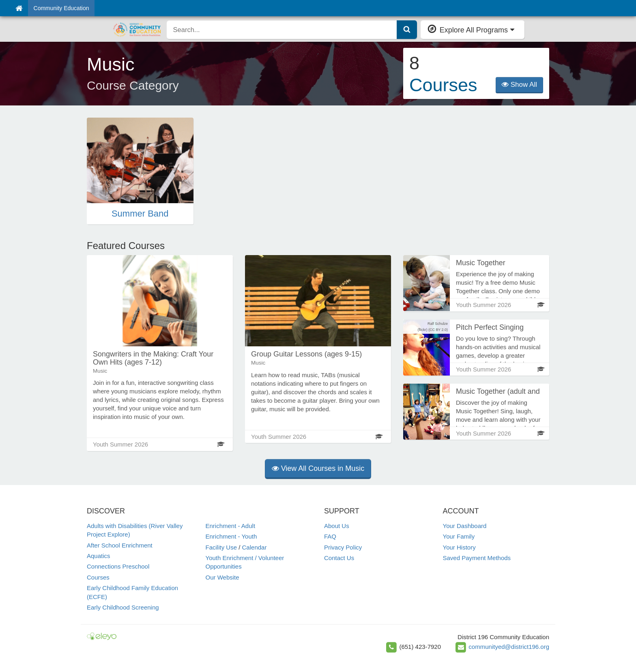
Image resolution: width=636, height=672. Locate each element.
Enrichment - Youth (231, 536)
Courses (98, 577)
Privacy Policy (343, 547)
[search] (282, 30)
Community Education (61, 8)
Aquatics (99, 556)
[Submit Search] (407, 30)
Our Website (222, 577)
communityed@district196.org (509, 647)
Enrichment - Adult (231, 526)
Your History (459, 547)
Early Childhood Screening (123, 607)
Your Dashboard (465, 526)
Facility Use (221, 547)
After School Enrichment (120, 545)
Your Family (459, 536)
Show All (519, 85)
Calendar (255, 547)
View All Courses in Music (318, 468)
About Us (337, 526)
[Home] (19, 8)
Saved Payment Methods (477, 558)
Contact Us (339, 558)
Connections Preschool (118, 566)
